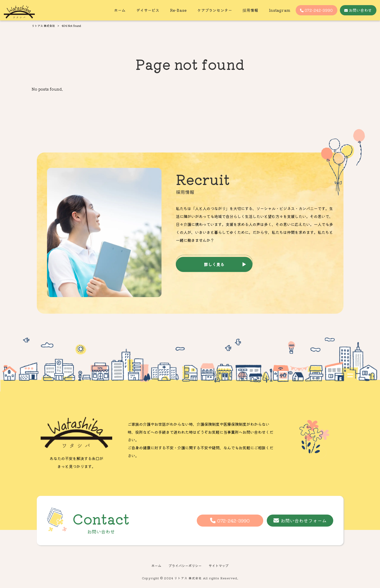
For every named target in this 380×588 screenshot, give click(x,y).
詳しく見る (214, 264)
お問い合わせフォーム (304, 520)
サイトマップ (218, 566)
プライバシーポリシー (185, 566)
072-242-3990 (233, 520)
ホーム (156, 566)
